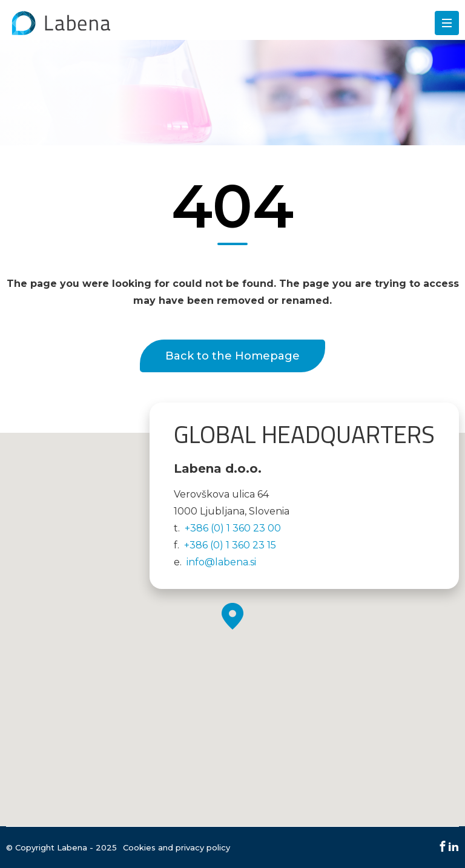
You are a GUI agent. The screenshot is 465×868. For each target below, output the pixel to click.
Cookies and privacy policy (176, 847)
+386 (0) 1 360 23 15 (230, 545)
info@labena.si (221, 562)
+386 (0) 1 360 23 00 (233, 528)
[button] (232, 616)
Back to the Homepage (232, 356)
